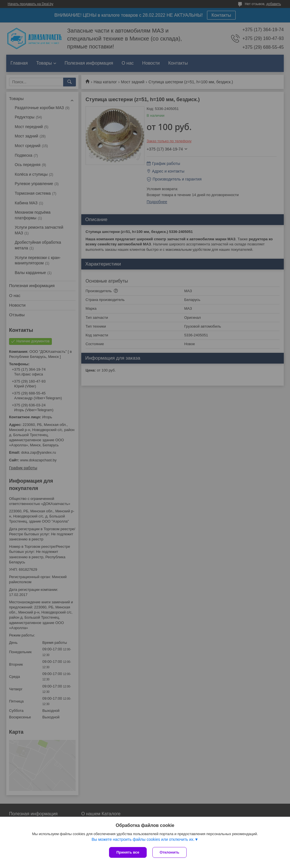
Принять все (128, 852)
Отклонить (169, 852)
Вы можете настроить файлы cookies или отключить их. (143, 839)
